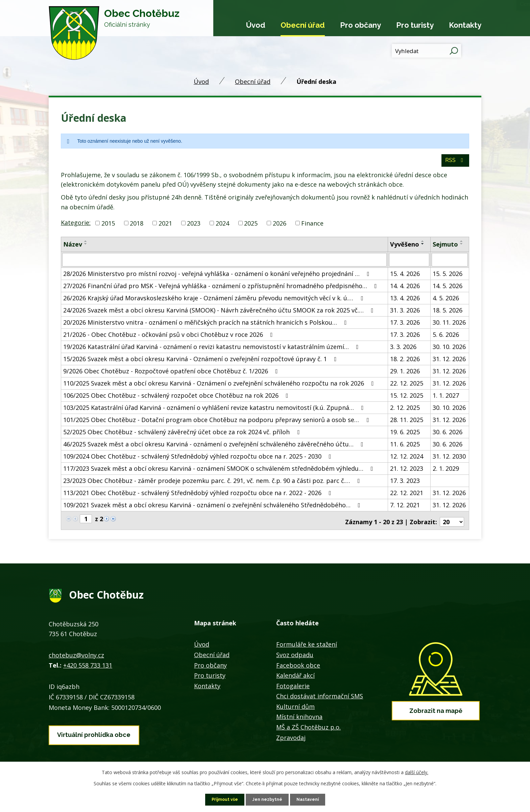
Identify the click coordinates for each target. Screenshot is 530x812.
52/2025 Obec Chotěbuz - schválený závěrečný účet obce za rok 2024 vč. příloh (183, 435)
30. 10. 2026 (449, 350)
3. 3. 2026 (403, 350)
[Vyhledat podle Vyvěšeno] (409, 263)
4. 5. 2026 (446, 301)
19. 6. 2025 (405, 435)
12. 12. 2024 (407, 460)
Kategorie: (76, 226)
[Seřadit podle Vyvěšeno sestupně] (423, 248)
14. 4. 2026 (405, 289)
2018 (137, 227)
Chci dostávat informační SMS (320, 697)
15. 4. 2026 (405, 277)
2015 (108, 227)
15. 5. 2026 (448, 277)
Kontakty (465, 25)
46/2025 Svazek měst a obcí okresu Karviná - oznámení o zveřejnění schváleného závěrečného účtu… (215, 447)
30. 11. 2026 (449, 326)
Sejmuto (445, 248)
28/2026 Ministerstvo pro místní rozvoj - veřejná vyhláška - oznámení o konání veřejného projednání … (218, 277)
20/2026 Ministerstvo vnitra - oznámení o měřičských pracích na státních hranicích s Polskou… (206, 326)
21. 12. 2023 (407, 472)
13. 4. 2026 (405, 301)
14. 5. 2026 (448, 289)
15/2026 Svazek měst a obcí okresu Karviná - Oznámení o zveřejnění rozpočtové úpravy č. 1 (201, 362)
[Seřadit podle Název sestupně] (86, 248)
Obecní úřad (303, 25)
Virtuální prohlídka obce (94, 733)
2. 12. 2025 (405, 411)
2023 (194, 227)
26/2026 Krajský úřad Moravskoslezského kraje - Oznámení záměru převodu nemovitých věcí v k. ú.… (214, 301)
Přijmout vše (222, 799)
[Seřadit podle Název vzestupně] (86, 245)
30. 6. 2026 (448, 435)
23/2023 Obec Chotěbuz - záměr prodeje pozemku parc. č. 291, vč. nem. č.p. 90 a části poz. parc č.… (213, 484)
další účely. (417, 772)
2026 (280, 227)
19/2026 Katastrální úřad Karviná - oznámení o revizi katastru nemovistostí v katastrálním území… (212, 350)
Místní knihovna (299, 718)
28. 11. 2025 (407, 423)
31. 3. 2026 (405, 314)
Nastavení (311, 799)
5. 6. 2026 (446, 338)
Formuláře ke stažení (307, 645)
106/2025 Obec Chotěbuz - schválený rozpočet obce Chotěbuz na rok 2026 (177, 399)
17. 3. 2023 (405, 484)
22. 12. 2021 (407, 496)
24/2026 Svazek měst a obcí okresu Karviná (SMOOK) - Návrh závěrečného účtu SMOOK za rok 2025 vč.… (220, 314)
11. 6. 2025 (405, 447)
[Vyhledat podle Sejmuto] (450, 263)
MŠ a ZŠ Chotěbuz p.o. (308, 728)
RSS (454, 164)
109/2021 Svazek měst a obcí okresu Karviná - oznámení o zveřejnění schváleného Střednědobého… (213, 508)
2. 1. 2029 (446, 472)
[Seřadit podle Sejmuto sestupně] (462, 248)
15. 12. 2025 (407, 399)
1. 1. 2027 (446, 399)
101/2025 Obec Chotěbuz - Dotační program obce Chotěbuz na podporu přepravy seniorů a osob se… (217, 423)
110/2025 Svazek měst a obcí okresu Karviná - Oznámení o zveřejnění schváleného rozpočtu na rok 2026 (220, 387)
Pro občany (360, 25)
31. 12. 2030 (449, 460)
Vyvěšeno (405, 248)
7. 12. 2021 (405, 508)
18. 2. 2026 (405, 362)
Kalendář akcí (295, 676)
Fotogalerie (293, 687)
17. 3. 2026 (405, 326)
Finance (312, 227)
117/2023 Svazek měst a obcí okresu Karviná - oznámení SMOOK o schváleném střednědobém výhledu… (220, 472)
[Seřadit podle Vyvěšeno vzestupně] (423, 245)
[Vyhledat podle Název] (224, 263)
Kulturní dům (295, 707)
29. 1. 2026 (405, 374)
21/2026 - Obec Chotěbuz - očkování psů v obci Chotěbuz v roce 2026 (169, 338)
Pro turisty (415, 25)
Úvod (256, 25)
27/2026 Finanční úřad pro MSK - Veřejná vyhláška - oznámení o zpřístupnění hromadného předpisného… (221, 289)
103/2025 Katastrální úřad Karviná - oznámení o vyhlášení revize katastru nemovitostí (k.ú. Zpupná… (215, 411)
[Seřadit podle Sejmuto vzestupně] (462, 245)
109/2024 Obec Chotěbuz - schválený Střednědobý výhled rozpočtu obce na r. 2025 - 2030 (199, 460)
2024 (222, 227)
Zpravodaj (291, 738)
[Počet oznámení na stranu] (452, 523)
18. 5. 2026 (448, 314)
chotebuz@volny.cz (76, 656)
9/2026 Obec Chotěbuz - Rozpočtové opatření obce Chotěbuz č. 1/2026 (172, 374)
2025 (251, 227)
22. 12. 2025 (407, 387)
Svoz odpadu (295, 655)
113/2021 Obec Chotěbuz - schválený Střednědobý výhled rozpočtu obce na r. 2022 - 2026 (199, 496)
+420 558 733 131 (88, 666)
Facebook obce (298, 666)
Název (73, 248)
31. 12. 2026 (449, 362)
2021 (165, 227)
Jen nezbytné (268, 799)
